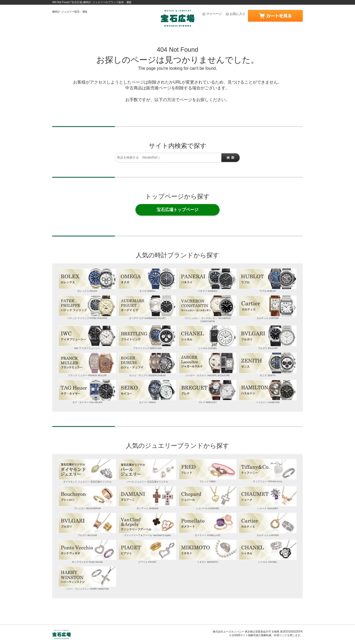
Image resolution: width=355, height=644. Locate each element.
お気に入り (238, 14)
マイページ (214, 14)
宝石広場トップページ (177, 210)
